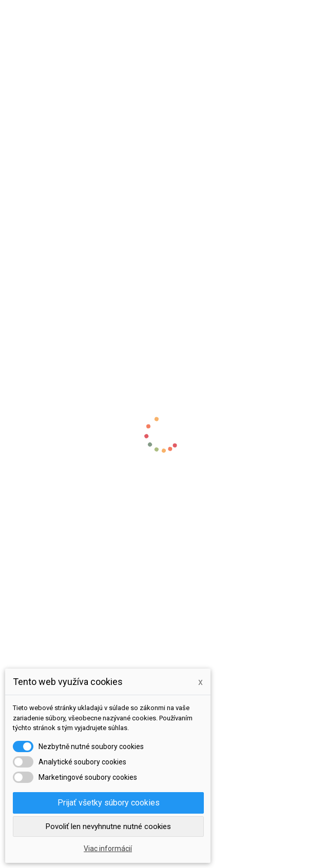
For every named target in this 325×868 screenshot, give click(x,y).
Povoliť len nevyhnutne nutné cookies (108, 826)
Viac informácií (108, 849)
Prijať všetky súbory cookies (109, 803)
